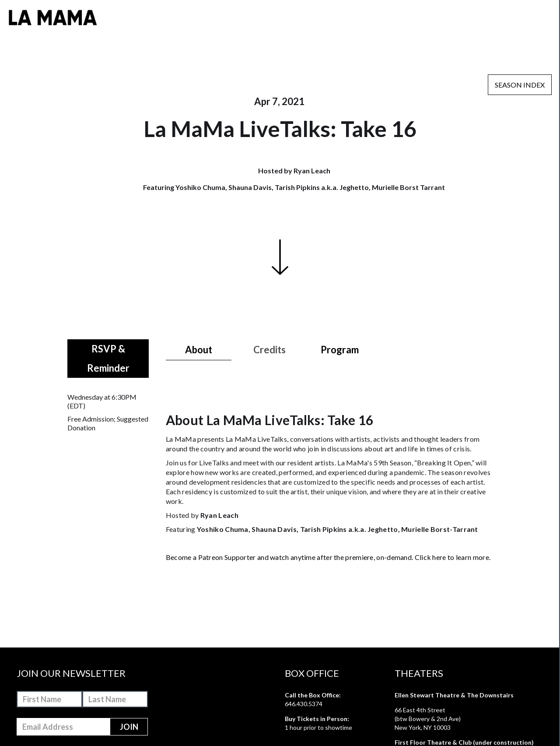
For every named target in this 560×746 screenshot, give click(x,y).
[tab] (199, 350)
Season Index (520, 85)
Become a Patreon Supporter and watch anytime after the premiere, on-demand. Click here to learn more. (328, 557)
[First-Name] (49, 699)
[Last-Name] (115, 699)
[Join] (129, 727)
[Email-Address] (64, 727)
